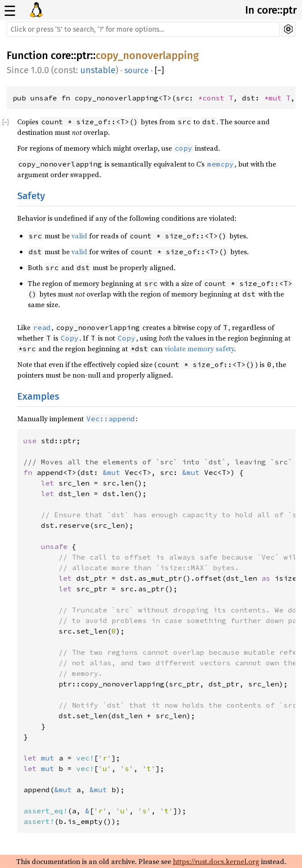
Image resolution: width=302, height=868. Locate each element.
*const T (216, 98)
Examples (38, 396)
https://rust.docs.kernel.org (216, 861)
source (136, 70)
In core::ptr (271, 10)
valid (79, 236)
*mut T (277, 98)
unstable (98, 70)
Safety (31, 196)
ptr (83, 56)
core (61, 56)
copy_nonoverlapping (147, 56)
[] (159, 70)
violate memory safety (199, 349)
